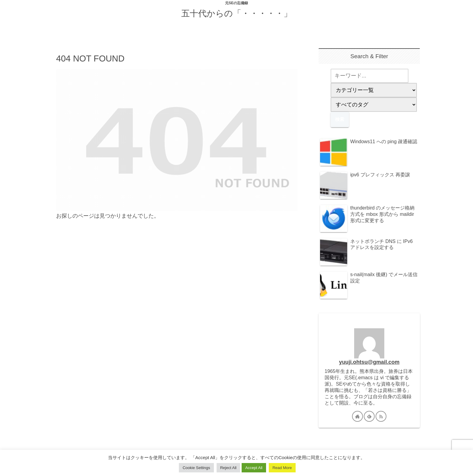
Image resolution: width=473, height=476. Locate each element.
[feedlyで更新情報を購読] (369, 416)
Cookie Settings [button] (196, 468)
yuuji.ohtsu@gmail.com (369, 362)
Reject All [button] (228, 468)
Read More (282, 468)
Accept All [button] (254, 468)
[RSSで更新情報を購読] (381, 416)
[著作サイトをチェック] (357, 416)
